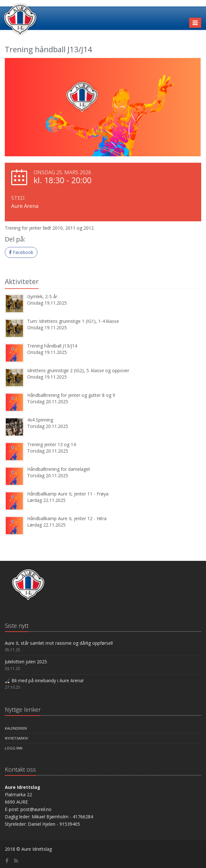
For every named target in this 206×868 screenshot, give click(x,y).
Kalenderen (16, 728)
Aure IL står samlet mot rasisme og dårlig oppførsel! (59, 643)
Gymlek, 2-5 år (42, 296)
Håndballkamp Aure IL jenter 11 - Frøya (68, 494)
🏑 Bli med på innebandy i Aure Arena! (44, 680)
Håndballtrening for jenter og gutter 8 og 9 (71, 395)
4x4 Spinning (40, 420)
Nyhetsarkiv (16, 738)
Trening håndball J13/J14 (52, 346)
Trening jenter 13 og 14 (51, 444)
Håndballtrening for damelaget (59, 469)
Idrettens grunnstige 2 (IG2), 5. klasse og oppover (78, 370)
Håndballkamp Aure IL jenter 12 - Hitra (67, 518)
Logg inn (14, 748)
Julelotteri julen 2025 (26, 662)
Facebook (21, 252)
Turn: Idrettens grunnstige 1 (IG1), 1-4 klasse (73, 321)
